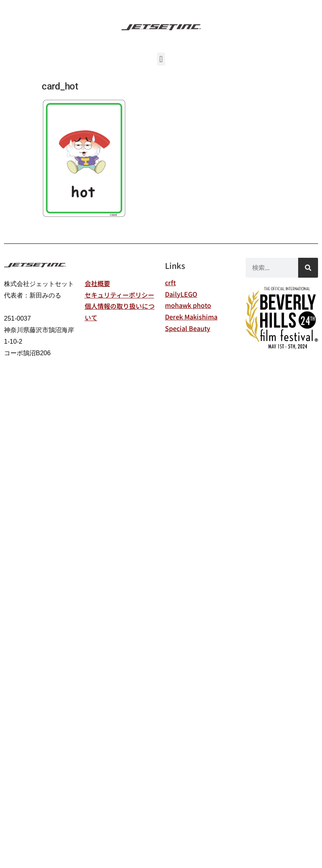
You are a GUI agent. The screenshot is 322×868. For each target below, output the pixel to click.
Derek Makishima (191, 317)
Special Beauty (188, 328)
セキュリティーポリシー (119, 295)
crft (170, 282)
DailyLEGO (181, 294)
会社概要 (97, 283)
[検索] (308, 268)
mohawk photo (188, 305)
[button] (161, 59)
